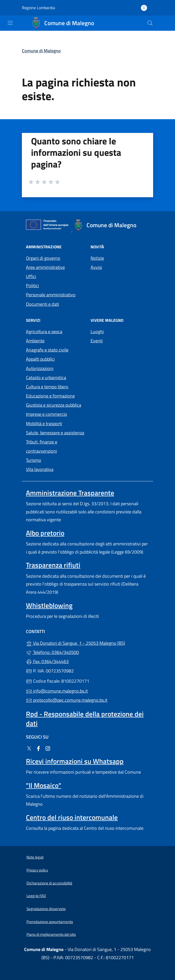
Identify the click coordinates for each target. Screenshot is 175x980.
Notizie (97, 258)
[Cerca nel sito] (150, 23)
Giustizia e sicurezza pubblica (54, 405)
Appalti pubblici (40, 359)
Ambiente (35, 341)
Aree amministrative (45, 267)
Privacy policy (37, 870)
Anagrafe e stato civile (47, 350)
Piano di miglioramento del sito (51, 934)
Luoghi (97, 332)
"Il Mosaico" (44, 785)
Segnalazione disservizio (46, 909)
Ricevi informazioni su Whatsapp (75, 761)
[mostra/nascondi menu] (10, 23)
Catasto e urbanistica (46, 378)
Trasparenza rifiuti (53, 565)
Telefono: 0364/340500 (52, 652)
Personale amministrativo (51, 295)
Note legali (35, 857)
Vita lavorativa (40, 469)
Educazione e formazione (50, 396)
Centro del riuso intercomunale (72, 817)
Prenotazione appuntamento (50, 922)
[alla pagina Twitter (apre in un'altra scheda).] (29, 748)
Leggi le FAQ (36, 896)
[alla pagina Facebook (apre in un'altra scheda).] (38, 748)
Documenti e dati (42, 304)
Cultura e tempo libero (47, 387)
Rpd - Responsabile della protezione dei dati (85, 718)
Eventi (97, 341)
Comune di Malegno (41, 51)
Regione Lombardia (38, 8)
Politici (32, 286)
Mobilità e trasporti (44, 424)
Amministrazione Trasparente (70, 493)
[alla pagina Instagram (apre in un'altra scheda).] (48, 748)
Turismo (34, 460)
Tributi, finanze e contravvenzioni (42, 446)
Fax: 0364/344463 (47, 661)
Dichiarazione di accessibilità (49, 883)
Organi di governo (43, 258)
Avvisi (96, 267)
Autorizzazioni (40, 368)
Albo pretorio (45, 533)
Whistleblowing (49, 605)
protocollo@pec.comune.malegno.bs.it (67, 700)
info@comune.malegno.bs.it (57, 691)
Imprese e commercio (47, 414)
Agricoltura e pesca (44, 332)
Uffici (31, 276)
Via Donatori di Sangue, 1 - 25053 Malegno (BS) (87, 643)
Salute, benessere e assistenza (55, 433)
